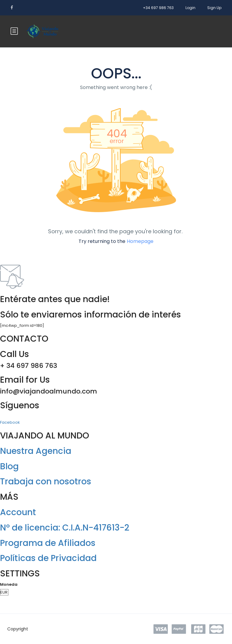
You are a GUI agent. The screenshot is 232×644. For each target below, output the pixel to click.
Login (190, 8)
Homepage (140, 241)
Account (18, 512)
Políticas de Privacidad (48, 558)
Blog (9, 466)
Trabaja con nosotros (46, 481)
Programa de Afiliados (48, 543)
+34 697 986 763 (158, 8)
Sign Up (214, 8)
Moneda (9, 584)
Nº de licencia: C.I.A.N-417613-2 (65, 528)
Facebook (10, 422)
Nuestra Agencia (36, 451)
